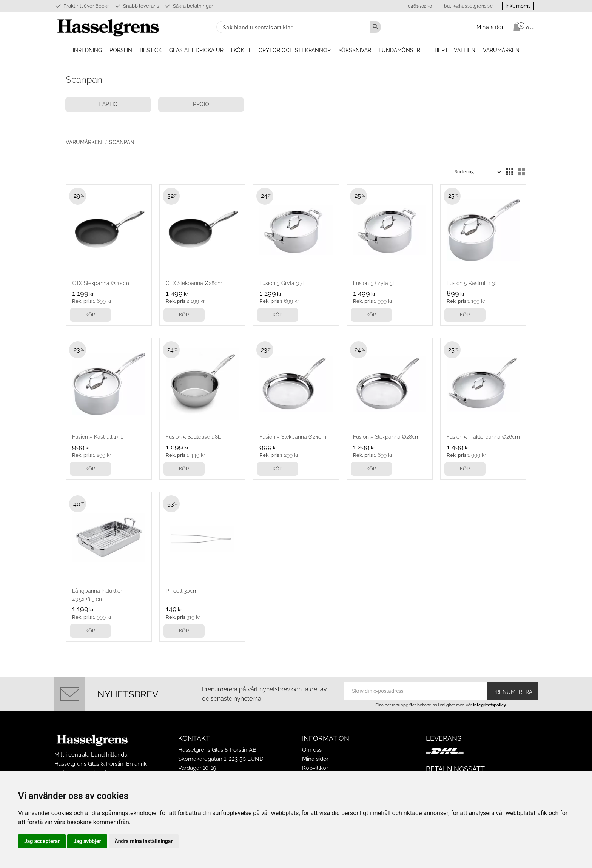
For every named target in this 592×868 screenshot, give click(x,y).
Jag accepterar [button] (42, 841)
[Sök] (375, 27)
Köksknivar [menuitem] (355, 50)
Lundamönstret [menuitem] (403, 50)
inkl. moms (516, 6)
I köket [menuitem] (241, 50)
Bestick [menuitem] (151, 50)
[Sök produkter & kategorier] (292, 27)
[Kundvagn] (522, 27)
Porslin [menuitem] (121, 50)
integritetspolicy (489, 705)
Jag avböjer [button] (87, 841)
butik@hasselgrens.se (464, 6)
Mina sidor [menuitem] (490, 27)
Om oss (312, 750)
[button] (509, 172)
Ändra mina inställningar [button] (144, 841)
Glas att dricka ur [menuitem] (196, 50)
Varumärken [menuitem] (501, 50)
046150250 (415, 6)
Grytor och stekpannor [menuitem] (295, 50)
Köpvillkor (315, 768)
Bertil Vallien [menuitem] (455, 50)
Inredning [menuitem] (87, 50)
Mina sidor (315, 759)
